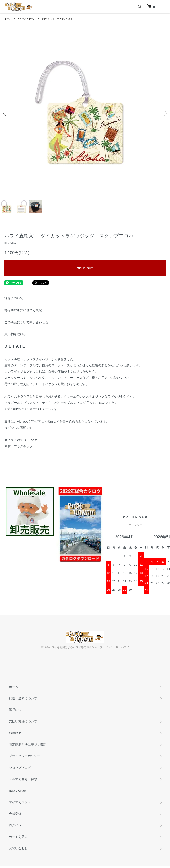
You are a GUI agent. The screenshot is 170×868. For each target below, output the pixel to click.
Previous (5, 113)
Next (165, 113)
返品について (14, 298)
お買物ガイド (18, 733)
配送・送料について (23, 698)
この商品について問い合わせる (26, 322)
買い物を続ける (15, 334)
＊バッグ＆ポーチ (26, 19)
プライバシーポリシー (25, 756)
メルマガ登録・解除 (23, 779)
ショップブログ (20, 767)
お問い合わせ (18, 848)
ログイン (15, 825)
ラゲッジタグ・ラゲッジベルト (57, 19)
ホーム (8, 19)
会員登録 (15, 814)
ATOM (22, 791)
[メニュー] (163, 7)
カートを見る (18, 837)
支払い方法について (23, 721)
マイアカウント (20, 802)
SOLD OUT (85, 268)
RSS (12, 791)
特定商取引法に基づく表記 (23, 310)
